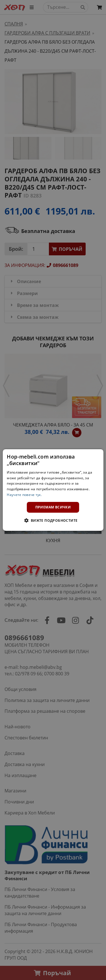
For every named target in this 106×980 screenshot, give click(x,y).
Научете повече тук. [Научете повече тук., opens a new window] (24, 495)
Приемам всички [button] (53, 507)
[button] (53, 520)
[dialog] (53, 490)
